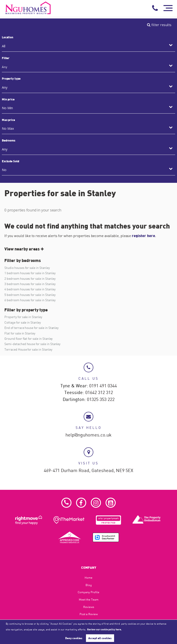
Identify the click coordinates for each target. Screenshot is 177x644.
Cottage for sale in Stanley (23, 322)
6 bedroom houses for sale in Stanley (30, 300)
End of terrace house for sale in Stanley (31, 328)
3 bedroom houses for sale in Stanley (30, 284)
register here (143, 236)
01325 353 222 (101, 400)
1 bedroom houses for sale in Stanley (30, 273)
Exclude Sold (10, 161)
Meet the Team (89, 599)
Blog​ (89, 585)
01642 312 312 (99, 393)
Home (88, 578)
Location (8, 37)
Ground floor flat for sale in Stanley (28, 339)
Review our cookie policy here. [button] (104, 629)
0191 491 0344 (103, 386)
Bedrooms (9, 140)
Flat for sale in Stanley (20, 333)
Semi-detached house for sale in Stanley (32, 344)
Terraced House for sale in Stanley (28, 349)
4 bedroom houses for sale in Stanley (30, 289)
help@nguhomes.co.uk (88, 435)
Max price (9, 120)
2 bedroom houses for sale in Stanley (30, 278)
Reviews (89, 607)
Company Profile (88, 592)
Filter (6, 58)
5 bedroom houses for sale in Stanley (30, 295)
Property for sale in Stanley (23, 317)
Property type (11, 78)
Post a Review (89, 614)
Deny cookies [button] (74, 638)
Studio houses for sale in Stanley (27, 268)
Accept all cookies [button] (100, 638)
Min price (8, 99)
